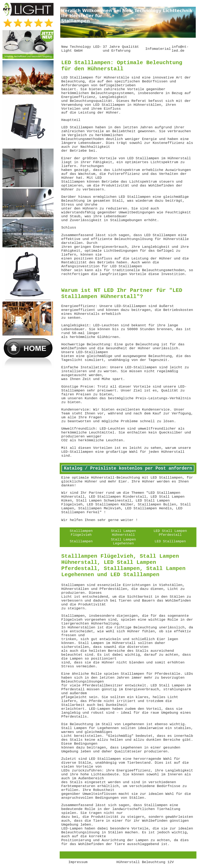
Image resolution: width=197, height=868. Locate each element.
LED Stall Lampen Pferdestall (170, 533)
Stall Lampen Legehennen (123, 542)
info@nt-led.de (180, 49)
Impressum (78, 862)
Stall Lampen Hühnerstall (123, 533)
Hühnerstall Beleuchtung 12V (145, 862)
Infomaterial (158, 49)
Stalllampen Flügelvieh (81, 533)
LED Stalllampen (170, 541)
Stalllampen (81, 541)
